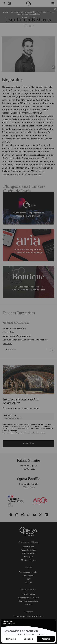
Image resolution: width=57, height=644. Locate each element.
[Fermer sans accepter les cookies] (11, 639)
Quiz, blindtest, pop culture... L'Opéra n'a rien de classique (28, 251)
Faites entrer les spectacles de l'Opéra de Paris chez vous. (29, 214)
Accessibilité (28, 576)
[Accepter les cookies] (46, 639)
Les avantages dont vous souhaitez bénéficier (26, 340)
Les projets (8, 332)
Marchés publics (29, 553)
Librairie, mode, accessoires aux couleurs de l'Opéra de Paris (29, 288)
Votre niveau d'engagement (17, 336)
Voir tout (7, 344)
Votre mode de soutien (14, 328)
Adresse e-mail (10, 415)
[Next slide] (52, 350)
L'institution (28, 547)
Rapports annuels (28, 550)
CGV (29, 579)
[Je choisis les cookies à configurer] (28, 639)
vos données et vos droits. (36, 433)
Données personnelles (28, 572)
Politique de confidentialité (17, 631)
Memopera (28, 557)
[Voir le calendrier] (10, 3)
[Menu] (53, 3)
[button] (6, 350)
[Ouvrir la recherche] (3, 3)
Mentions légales (29, 560)
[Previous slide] (47, 350)
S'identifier (28, 18)
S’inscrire (29, 444)
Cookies (29, 582)
